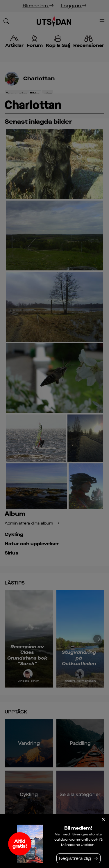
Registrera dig (75, 858)
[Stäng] (103, 819)
